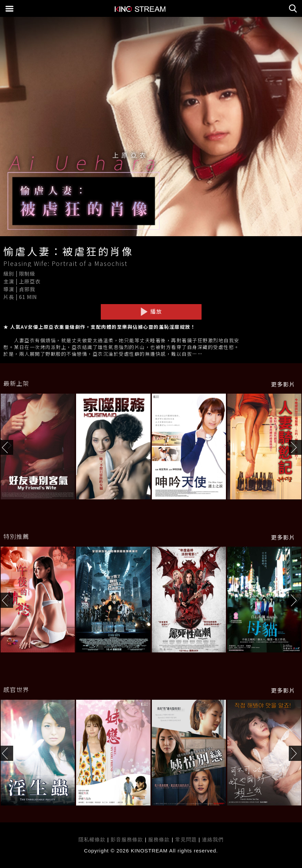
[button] (295, 448)
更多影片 (283, 384)
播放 (151, 312)
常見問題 (186, 839)
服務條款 (160, 839)
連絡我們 (213, 839)
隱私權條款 (92, 839)
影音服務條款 (127, 839)
